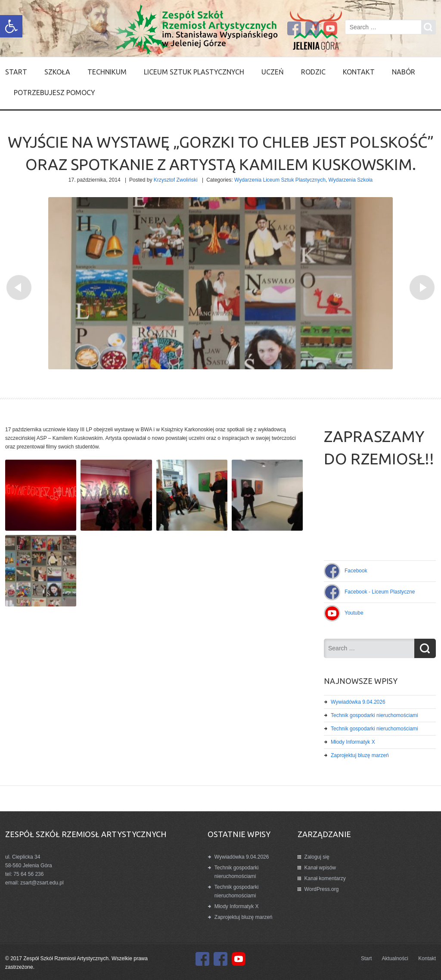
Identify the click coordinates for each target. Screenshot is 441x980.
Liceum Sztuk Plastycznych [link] (194, 72)
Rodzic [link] (313, 72)
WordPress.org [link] (322, 889)
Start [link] (16, 72)
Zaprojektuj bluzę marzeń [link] (360, 755)
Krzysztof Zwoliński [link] (176, 180)
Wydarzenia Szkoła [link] (351, 180)
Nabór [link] (404, 72)
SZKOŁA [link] (57, 72)
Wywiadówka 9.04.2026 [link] (358, 702)
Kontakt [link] (359, 72)
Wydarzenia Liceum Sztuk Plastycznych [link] (280, 180)
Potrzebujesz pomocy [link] (54, 93)
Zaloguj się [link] (317, 857)
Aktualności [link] (395, 958)
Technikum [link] (107, 72)
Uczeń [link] (273, 72)
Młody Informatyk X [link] (353, 742)
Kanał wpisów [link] (320, 868)
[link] (11, 26)
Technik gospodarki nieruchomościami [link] (374, 715)
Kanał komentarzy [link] (325, 878)
